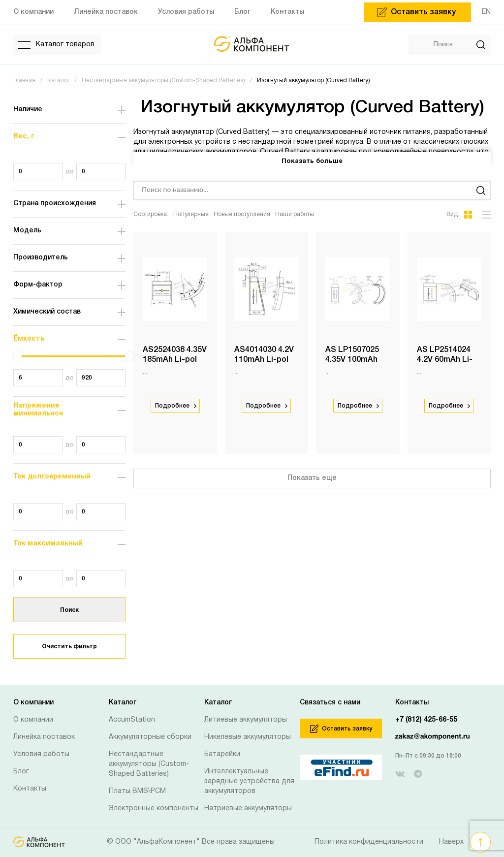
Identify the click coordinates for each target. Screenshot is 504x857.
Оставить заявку (341, 729)
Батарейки (222, 754)
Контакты (30, 789)
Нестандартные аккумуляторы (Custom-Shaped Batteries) (149, 764)
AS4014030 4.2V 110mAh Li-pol (265, 355)
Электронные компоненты (154, 809)
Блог (21, 772)
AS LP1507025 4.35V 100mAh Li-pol (353, 360)
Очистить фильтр (69, 647)
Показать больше (312, 161)
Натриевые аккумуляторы (248, 809)
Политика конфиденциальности (369, 842)
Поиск (69, 610)
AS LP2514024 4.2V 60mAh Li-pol (445, 360)
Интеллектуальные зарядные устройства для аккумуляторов (249, 781)
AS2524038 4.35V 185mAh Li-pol (169, 360)
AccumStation (132, 720)
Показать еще (312, 478)
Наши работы (295, 214)
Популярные (191, 214)
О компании (33, 720)
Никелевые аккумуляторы (248, 737)
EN (486, 12)
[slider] (17, 356)
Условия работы (41, 754)
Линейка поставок (44, 737)
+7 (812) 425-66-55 (426, 720)
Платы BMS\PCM (137, 791)
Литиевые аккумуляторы (246, 720)
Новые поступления (242, 214)
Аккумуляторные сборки (150, 737)
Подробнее (176, 406)
